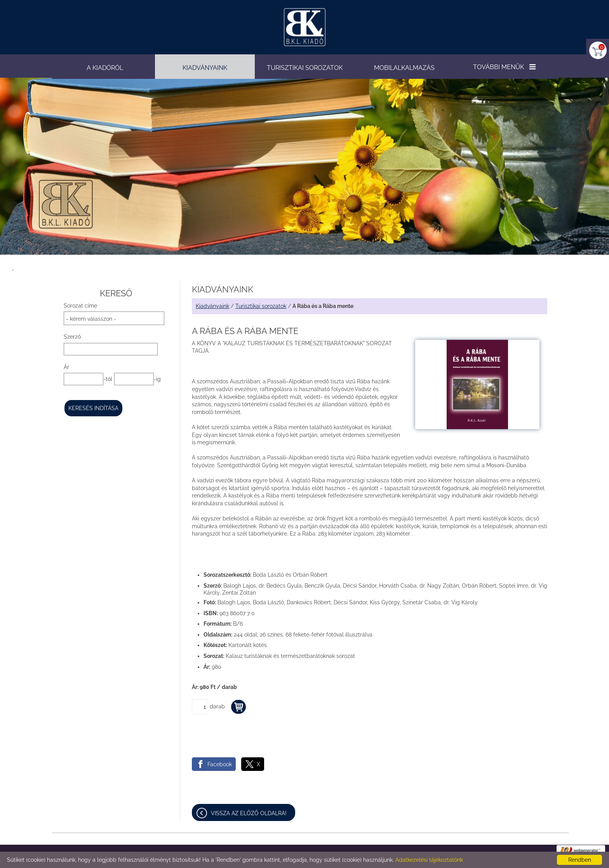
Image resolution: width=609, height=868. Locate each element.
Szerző (72, 337)
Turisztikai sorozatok (261, 306)
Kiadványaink (212, 306)
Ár (66, 367)
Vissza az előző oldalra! (249, 813)
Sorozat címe (80, 306)
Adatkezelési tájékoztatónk (429, 860)
